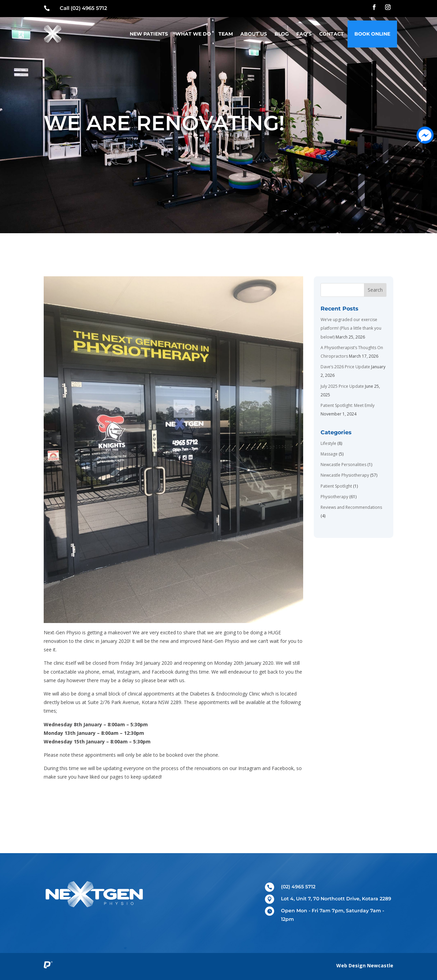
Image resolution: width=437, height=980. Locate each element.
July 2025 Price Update (342, 386)
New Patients (149, 34)
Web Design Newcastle (365, 965)
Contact (332, 34)
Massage (329, 454)
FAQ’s (304, 34)
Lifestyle (328, 443)
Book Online (372, 34)
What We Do (193, 34)
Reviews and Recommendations (351, 507)
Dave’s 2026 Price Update (345, 367)
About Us (254, 34)
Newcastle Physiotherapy (345, 475)
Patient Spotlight (336, 486)
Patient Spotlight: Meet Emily (348, 405)
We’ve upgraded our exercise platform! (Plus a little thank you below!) (351, 328)
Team (226, 34)
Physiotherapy (334, 497)
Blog (282, 34)
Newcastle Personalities (343, 465)
